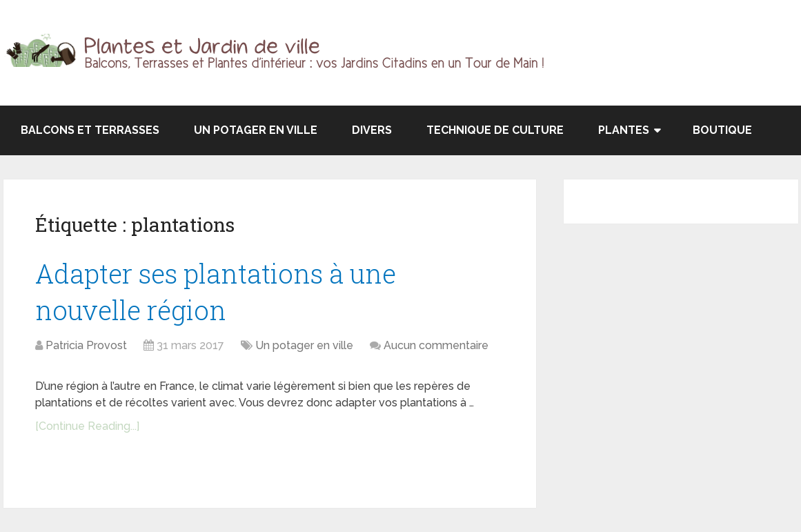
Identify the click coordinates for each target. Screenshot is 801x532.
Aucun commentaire (436, 345)
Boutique (722, 130)
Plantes (624, 130)
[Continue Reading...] (87, 426)
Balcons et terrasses (90, 130)
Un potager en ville (256, 130)
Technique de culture (495, 130)
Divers (372, 130)
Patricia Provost (86, 345)
